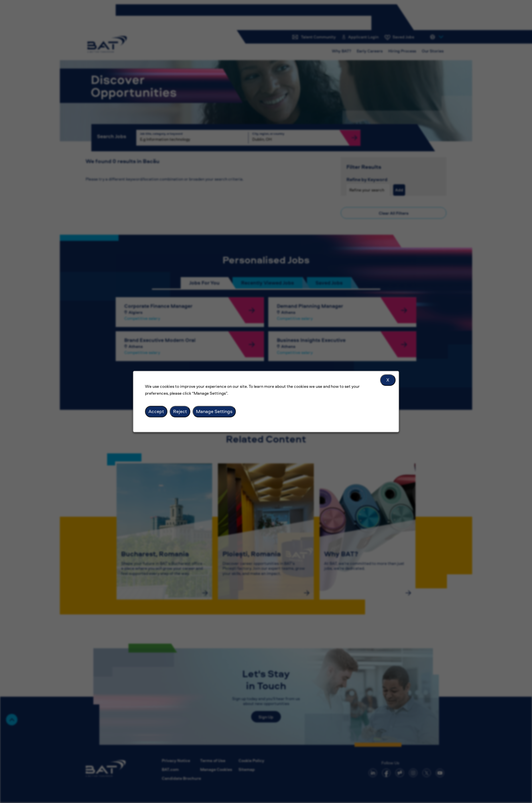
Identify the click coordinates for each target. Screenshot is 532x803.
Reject (180, 411)
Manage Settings (214, 411)
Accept (156, 411)
